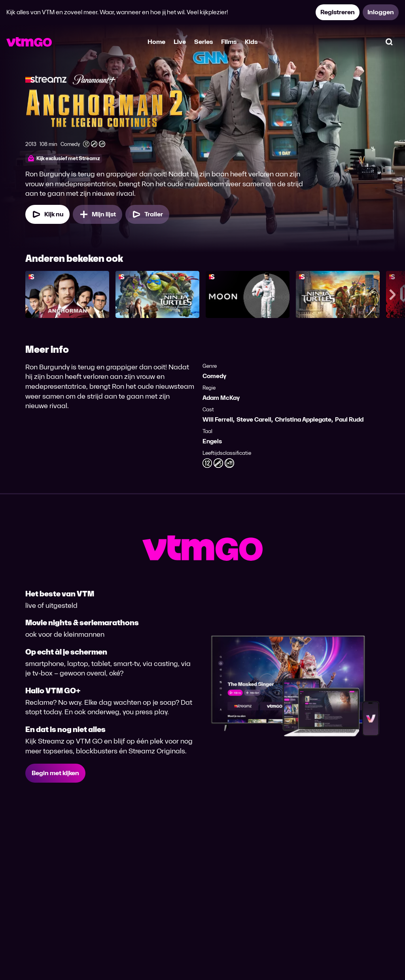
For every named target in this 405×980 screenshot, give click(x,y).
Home (156, 42)
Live (180, 42)
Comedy (214, 376)
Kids (251, 42)
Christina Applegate (303, 419)
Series (203, 42)
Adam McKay (221, 398)
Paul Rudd (349, 419)
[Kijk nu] (47, 214)
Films (229, 42)
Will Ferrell (218, 419)
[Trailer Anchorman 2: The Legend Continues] (147, 214)
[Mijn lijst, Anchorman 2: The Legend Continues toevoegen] (97, 214)
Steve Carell (254, 419)
